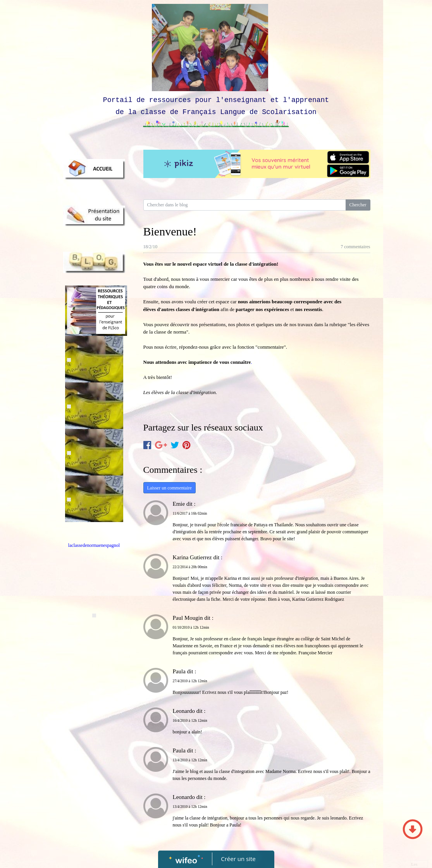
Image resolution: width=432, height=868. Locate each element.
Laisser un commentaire (170, 488)
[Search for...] (245, 205)
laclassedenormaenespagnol (94, 545)
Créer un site (238, 859)
